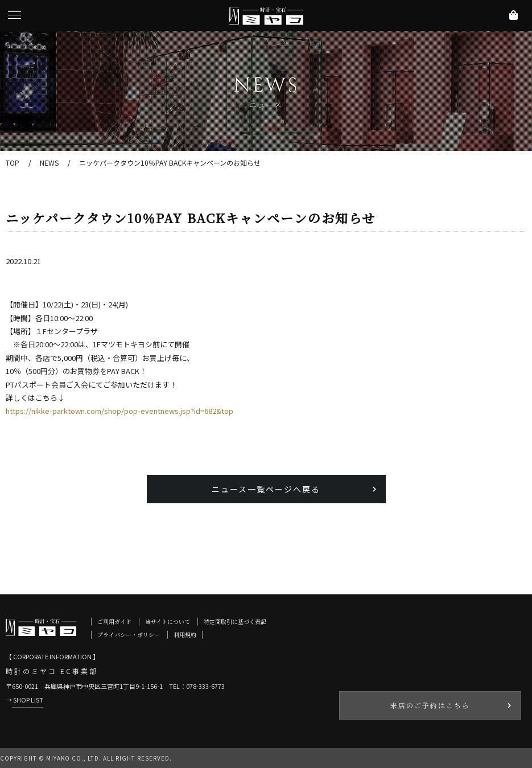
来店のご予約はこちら (430, 705)
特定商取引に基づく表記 (235, 621)
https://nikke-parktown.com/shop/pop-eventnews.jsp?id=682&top (119, 411)
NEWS (49, 163)
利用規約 (185, 634)
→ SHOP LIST (24, 700)
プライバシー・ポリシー (129, 634)
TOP (13, 163)
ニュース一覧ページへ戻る (266, 489)
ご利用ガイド (114, 621)
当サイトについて (168, 621)
